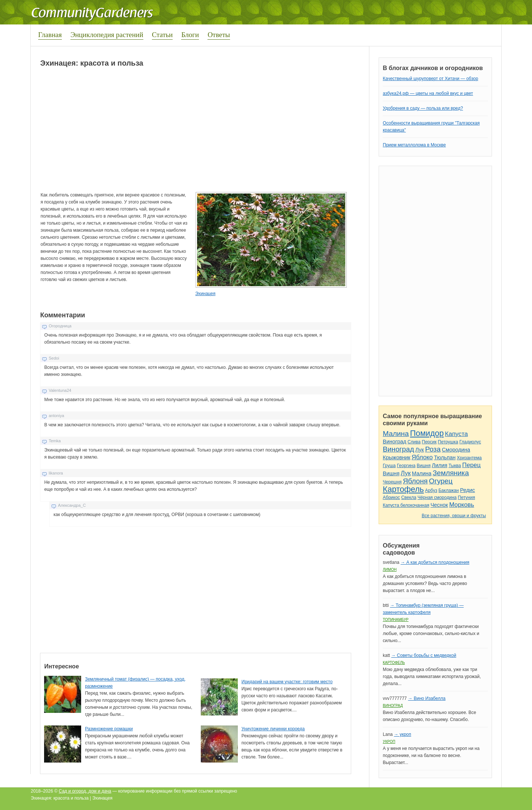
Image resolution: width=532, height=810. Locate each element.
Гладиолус (470, 442)
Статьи (162, 35)
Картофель (403, 489)
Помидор (427, 433)
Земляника (451, 473)
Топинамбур (395, 620)
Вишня (424, 466)
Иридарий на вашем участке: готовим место (287, 682)
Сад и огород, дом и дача (85, 791)
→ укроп (402, 734)
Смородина (456, 450)
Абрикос (391, 497)
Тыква (455, 466)
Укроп (389, 742)
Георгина (406, 466)
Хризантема (469, 458)
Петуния (466, 497)
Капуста (456, 434)
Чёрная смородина (437, 497)
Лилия (440, 465)
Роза (433, 449)
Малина (396, 434)
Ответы (219, 35)
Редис (468, 490)
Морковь (461, 505)
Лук (420, 450)
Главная (50, 35)
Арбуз (431, 490)
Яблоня (415, 481)
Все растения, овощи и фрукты (454, 516)
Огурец (441, 481)
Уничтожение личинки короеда (273, 729)
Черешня (392, 482)
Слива (414, 442)
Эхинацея (205, 294)
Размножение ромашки (109, 729)
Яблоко (422, 457)
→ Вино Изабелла (427, 698)
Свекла (409, 497)
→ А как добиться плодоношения (435, 562)
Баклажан (448, 490)
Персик (429, 442)
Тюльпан (445, 457)
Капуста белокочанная (406, 505)
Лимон (390, 570)
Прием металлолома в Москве (414, 145)
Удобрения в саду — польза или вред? (423, 108)
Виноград (394, 442)
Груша (389, 466)
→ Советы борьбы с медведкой (424, 655)
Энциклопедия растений (107, 35)
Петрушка (448, 442)
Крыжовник (396, 457)
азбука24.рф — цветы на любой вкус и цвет (428, 93)
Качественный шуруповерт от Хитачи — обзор (430, 79)
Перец (472, 465)
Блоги (190, 35)
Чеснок (439, 505)
